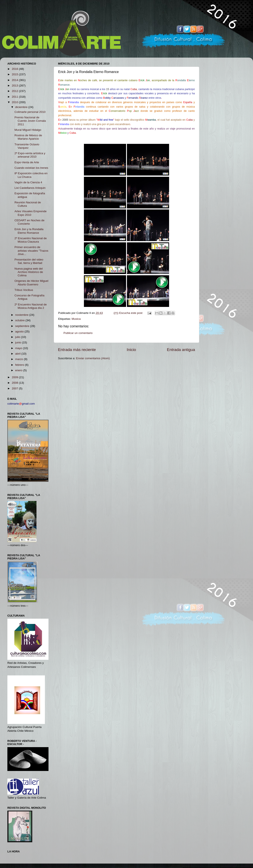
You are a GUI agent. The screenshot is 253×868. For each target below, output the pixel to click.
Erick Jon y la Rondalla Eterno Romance (29, 231)
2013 (15, 86)
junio (19, 342)
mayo (19, 348)
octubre (20, 320)
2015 (15, 74)
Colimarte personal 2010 (30, 112)
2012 (15, 91)
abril (18, 354)
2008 (15, 383)
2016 (15, 69)
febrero (20, 365)
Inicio (131, 350)
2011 (15, 97)
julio (18, 337)
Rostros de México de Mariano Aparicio (28, 137)
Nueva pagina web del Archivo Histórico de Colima (29, 272)
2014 (15, 80)
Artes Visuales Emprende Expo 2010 (31, 213)
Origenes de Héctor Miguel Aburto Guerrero (32, 283)
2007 (15, 388)
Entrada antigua (181, 350)
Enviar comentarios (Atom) (93, 358)
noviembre (22, 315)
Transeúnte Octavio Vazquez (27, 146)
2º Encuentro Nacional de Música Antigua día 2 (31, 306)
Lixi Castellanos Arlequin (30, 188)
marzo (20, 359)
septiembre (23, 326)
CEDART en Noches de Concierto (30, 222)
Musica (76, 319)
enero (19, 370)
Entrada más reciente (77, 350)
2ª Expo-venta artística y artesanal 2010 (30, 155)
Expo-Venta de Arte (27, 162)
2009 (15, 377)
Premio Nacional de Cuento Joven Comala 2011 (30, 121)
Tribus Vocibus (24, 290)
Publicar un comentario (78, 333)
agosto (20, 331)
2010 (15, 102)
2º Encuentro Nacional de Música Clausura (31, 240)
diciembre (22, 107)
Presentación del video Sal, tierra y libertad (29, 261)
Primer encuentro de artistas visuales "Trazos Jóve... (31, 250)
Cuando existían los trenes (31, 168)
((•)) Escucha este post (128, 313)
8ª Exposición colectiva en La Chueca (31, 175)
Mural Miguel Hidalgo (28, 130)
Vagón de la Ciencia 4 (28, 182)
